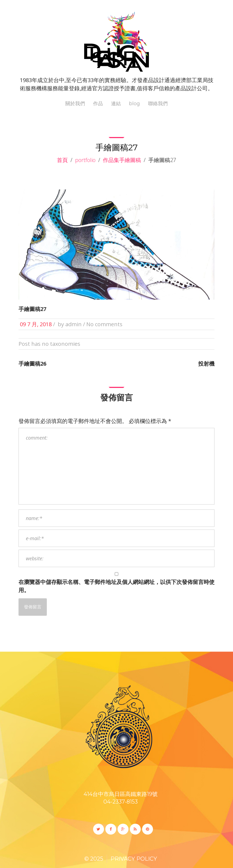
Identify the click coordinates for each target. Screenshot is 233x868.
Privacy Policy (134, 859)
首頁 (62, 160)
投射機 (206, 364)
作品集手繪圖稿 (122, 160)
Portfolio (85, 160)
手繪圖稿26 (32, 364)
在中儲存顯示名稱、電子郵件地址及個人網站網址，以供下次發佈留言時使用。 (116, 586)
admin (73, 324)
